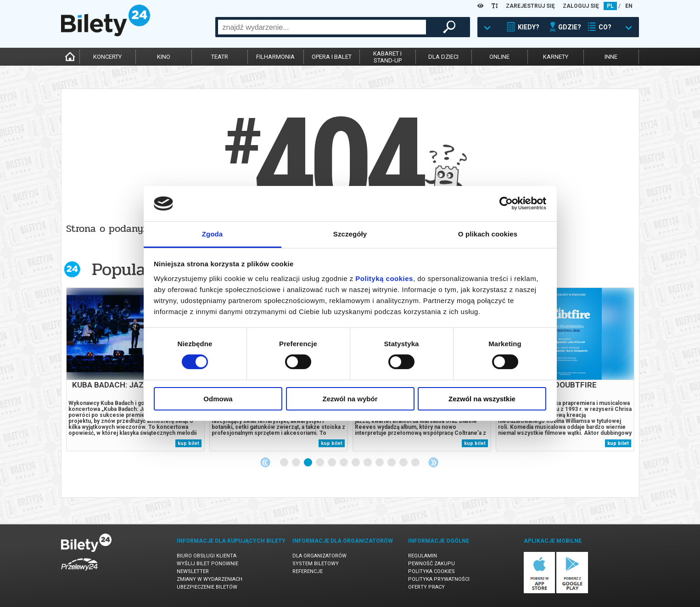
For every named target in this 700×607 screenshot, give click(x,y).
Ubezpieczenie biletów (207, 587)
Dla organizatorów (319, 556)
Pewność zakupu (431, 564)
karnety (556, 57)
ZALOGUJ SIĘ (581, 6)
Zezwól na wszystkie (482, 399)
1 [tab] (285, 463)
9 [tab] (380, 463)
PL (610, 6)
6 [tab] (344, 463)
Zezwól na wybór (350, 399)
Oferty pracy (426, 587)
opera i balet (332, 57)
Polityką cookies (384, 278)
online (499, 57)
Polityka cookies (431, 571)
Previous (265, 462)
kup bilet (188, 443)
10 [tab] (392, 463)
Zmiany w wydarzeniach (210, 579)
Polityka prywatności (439, 579)
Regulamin (423, 556)
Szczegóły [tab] (350, 234)
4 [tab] (320, 463)
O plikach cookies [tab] (488, 234)
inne (611, 57)
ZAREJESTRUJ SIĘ (530, 6)
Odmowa (218, 399)
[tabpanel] (135, 369)
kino (164, 57)
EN (629, 6)
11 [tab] (404, 463)
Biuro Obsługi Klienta (207, 556)
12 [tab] (416, 463)
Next (433, 462)
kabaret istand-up (387, 57)
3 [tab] (308, 463)
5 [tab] (332, 463)
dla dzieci (443, 57)
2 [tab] (297, 463)
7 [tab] (356, 463)
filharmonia (275, 57)
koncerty (107, 57)
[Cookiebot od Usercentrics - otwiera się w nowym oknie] (506, 203)
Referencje (308, 571)
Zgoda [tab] (213, 234)
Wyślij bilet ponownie (207, 564)
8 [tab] (368, 463)
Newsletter (193, 571)
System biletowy (316, 564)
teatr (220, 57)
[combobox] (322, 27)
